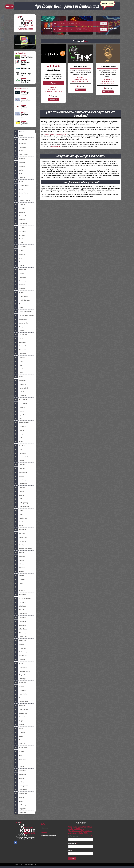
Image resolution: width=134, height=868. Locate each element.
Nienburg (20, 591)
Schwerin (20, 717)
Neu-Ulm (19, 579)
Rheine (19, 686)
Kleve (18, 442)
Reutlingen (20, 683)
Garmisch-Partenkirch (24, 315)
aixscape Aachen (26, 100)
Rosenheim (20, 694)
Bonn (18, 182)
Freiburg (19, 292)
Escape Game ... (108, 92)
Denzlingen (20, 224)
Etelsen (19, 266)
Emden (19, 250)
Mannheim (20, 530)
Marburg (19, 533)
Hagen (19, 361)
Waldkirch (20, 771)
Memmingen (21, 541)
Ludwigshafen (21, 507)
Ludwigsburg (21, 503)
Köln (18, 449)
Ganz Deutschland (23, 312)
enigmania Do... (53, 100)
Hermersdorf (21, 388)
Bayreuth (20, 166)
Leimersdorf (21, 472)
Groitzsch (20, 354)
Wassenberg (21, 774)
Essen (19, 262)
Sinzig (19, 728)
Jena (18, 419)
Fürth (18, 308)
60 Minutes (24, 107)
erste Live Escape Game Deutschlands (55, 134)
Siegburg (20, 721)
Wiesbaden (20, 793)
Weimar (19, 782)
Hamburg (20, 369)
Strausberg (20, 748)
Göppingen (20, 335)
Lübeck (19, 495)
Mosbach (20, 556)
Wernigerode (21, 786)
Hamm (19, 373)
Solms (19, 736)
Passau (19, 644)
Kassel (19, 430)
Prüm (18, 663)
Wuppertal (20, 809)
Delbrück (20, 220)
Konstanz (20, 453)
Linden (19, 491)
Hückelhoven (21, 403)
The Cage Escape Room (26, 74)
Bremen (19, 189)
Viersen (19, 767)
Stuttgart (19, 751)
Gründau (19, 357)
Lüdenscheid (21, 499)
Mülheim (19, 560)
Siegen (19, 725)
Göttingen (20, 342)
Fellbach (19, 273)
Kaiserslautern (21, 422)
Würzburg (20, 813)
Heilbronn (20, 384)
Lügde (19, 510)
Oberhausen (21, 606)
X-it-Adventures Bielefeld (26, 63)
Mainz (19, 526)
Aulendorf (20, 147)
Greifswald (20, 350)
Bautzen (19, 162)
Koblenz (19, 445)
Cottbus (19, 208)
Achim (19, 136)
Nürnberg (20, 602)
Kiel (18, 438)
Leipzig (19, 476)
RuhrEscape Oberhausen (24, 115)
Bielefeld (19, 174)
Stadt (70, 851)
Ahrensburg (21, 139)
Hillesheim (20, 396)
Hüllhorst (20, 407)
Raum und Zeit (25, 69)
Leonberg (20, 480)
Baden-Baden (21, 155)
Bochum (19, 178)
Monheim (20, 553)
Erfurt (18, 258)
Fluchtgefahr (25, 123)
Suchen (104, 24)
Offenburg (20, 625)
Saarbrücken (21, 702)
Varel (18, 763)
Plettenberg (20, 652)
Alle (86, 41)
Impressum (44, 827)
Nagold (19, 572)
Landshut (20, 468)
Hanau (19, 377)
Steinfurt (19, 744)
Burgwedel (20, 197)
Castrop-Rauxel (22, 201)
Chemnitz (20, 204)
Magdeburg (20, 518)
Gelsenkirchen (21, 323)
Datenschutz (45, 829)
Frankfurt (20, 285)
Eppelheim (20, 254)
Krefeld (19, 461)
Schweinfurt (21, 713)
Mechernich (21, 537)
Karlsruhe (20, 426)
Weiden (19, 778)
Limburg (19, 487)
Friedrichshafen (22, 300)
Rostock (19, 698)
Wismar (19, 797)
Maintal (19, 522)
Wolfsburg (20, 805)
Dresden (19, 235)
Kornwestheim (21, 457)
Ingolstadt (20, 415)
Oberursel (20, 618)
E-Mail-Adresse (74, 836)
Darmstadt (20, 216)
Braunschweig (21, 185)
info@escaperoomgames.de (49, 835)
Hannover (20, 380)
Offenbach (20, 621)
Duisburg (20, 239)
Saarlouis (20, 706)
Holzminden (21, 400)
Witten (19, 801)
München (20, 564)
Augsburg (20, 143)
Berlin (19, 170)
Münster (19, 568)
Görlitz (19, 338)
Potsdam (20, 660)
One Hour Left (25, 93)
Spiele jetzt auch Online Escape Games (25, 46)
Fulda (18, 304)
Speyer (19, 740)
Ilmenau (19, 411)
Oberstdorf (20, 614)
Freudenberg (21, 296)
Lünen (19, 514)
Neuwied (19, 587)
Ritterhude (20, 690)
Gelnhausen (21, 319)
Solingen (20, 732)
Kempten (20, 434)
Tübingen (20, 759)
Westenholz (20, 790)
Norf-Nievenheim (22, 598)
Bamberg (20, 159)
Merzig (19, 545)
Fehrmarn (20, 269)
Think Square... (81, 90)
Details (53, 83)
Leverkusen (21, 484)
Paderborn (20, 640)
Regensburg (21, 675)
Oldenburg (20, 633)
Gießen (19, 331)
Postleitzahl (72, 844)
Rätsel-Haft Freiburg (27, 57)
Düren (19, 243)
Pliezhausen (21, 656)
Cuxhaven (20, 212)
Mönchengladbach (23, 549)
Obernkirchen (21, 610)
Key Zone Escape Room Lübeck (26, 81)
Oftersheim (20, 629)
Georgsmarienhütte (23, 327)
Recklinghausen (22, 671)
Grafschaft (20, 346)
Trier (18, 755)
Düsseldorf (20, 247)
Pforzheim (20, 648)
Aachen (19, 132)
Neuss (19, 583)
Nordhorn (20, 595)
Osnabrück (20, 637)
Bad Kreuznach (22, 151)
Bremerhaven (21, 193)
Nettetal (19, 575)
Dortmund (20, 231)
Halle (18, 365)
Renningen (20, 679)
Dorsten (19, 227)
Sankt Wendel (21, 709)
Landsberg (20, 465)
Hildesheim (20, 392)
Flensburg (20, 281)
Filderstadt (20, 277)
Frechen (19, 289)
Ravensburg (21, 667)
